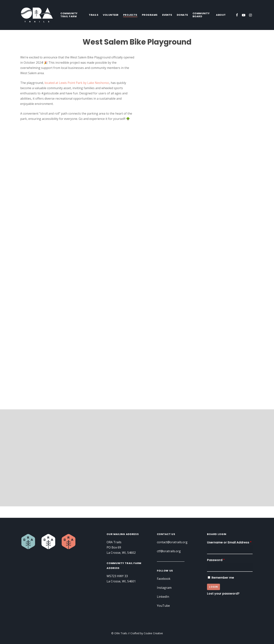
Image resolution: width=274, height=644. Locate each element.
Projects (130, 15)
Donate (182, 15)
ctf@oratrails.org (169, 551)
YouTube (163, 606)
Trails (94, 15)
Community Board (201, 15)
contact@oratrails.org (172, 542)
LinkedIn (163, 597)
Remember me (221, 578)
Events (167, 15)
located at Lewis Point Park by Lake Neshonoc (77, 83)
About (221, 15)
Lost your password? (223, 594)
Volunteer (111, 15)
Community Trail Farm (69, 15)
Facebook (164, 579)
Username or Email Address (229, 542)
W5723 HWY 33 (117, 576)
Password (216, 560)
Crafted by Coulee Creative (147, 633)
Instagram (164, 588)
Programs (150, 15)
